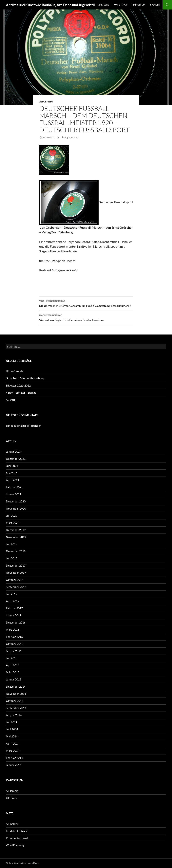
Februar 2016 (14, 637)
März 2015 (13, 672)
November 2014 (16, 694)
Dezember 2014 (16, 687)
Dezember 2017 (16, 565)
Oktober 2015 (15, 644)
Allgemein (46, 102)
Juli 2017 (12, 594)
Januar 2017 (14, 615)
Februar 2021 (14, 487)
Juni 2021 (12, 466)
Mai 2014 (12, 736)
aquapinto (71, 137)
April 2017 (13, 601)
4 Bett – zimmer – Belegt (21, 393)
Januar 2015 (14, 679)
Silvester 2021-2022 (18, 385)
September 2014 (16, 708)
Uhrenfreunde (15, 371)
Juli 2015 (12, 658)
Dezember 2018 (16, 551)
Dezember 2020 (16, 501)
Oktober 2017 (15, 580)
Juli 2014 (12, 722)
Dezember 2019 (16, 530)
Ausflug (11, 400)
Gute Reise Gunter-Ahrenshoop (25, 378)
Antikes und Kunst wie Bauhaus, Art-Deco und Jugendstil (50, 5)
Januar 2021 (14, 494)
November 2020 (16, 508)
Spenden (155, 5)
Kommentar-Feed (17, 838)
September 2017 (16, 587)
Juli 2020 (12, 516)
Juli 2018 (12, 558)
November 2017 (16, 573)
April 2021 (13, 480)
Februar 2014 (14, 758)
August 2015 (14, 651)
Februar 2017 (14, 608)
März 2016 (13, 630)
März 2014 (13, 751)
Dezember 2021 (16, 459)
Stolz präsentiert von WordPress (23, 863)
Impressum (139, 5)
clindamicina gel (16, 426)
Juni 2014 (12, 729)
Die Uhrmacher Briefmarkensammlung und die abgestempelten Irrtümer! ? (86, 303)
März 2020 (13, 523)
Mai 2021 (12, 473)
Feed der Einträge (17, 831)
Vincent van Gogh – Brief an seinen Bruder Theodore (86, 317)
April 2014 (13, 743)
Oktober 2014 (15, 701)
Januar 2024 (14, 452)
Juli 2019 (12, 544)
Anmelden (12, 824)
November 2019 (16, 537)
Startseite (103, 5)
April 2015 (13, 665)
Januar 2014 (14, 765)
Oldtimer (12, 798)
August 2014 (14, 715)
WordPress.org (15, 845)
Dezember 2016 (16, 622)
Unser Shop (121, 5)
